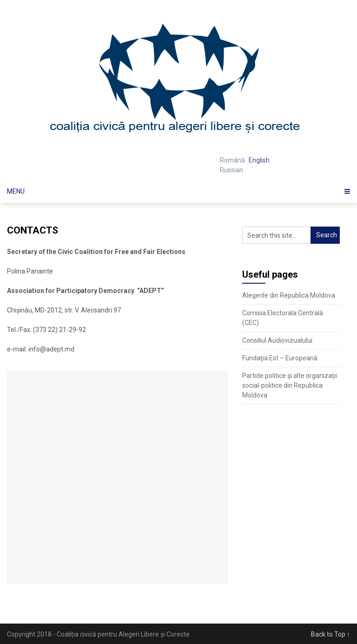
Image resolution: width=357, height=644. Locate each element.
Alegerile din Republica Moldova (289, 295)
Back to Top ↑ (331, 634)
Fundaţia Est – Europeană (280, 358)
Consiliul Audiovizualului (277, 340)
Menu (16, 191)
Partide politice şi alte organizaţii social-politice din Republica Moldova (290, 385)
